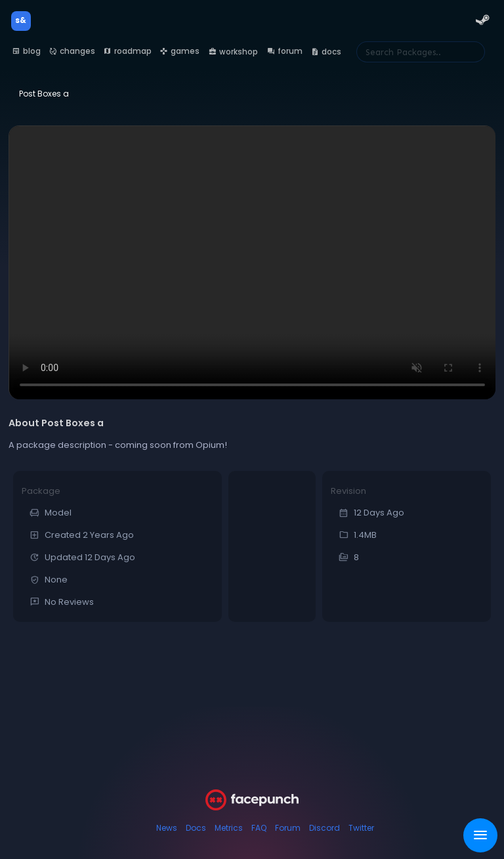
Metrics (229, 828)
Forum (288, 828)
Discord (325, 828)
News (167, 828)
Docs (196, 828)
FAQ (259, 828)
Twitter (361, 828)
